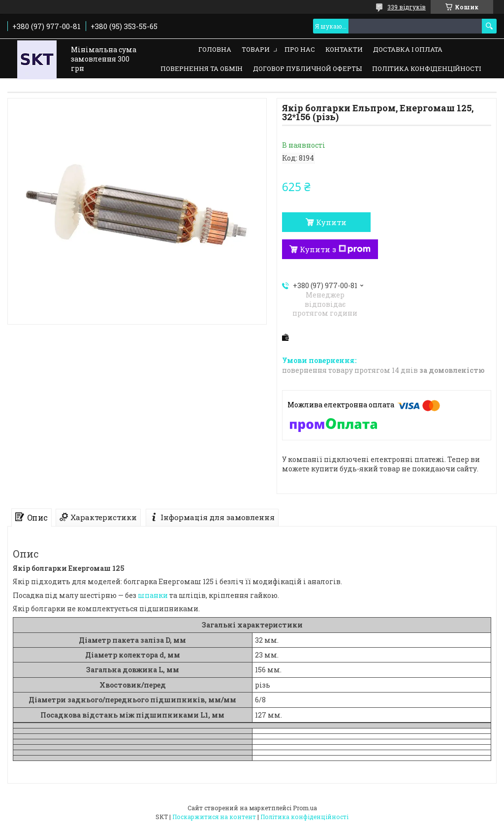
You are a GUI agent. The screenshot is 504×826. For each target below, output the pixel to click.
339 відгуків (407, 7)
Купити (331, 222)
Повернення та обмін (202, 68)
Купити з (335, 249)
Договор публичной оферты (307, 68)
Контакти (344, 49)
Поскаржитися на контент (214, 817)
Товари (256, 49)
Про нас (300, 49)
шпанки (153, 595)
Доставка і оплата (408, 49)
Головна (215, 49)
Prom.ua (305, 808)
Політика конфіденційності (426, 68)
